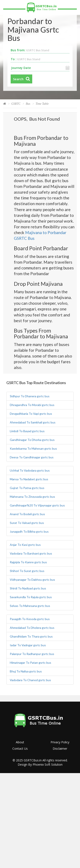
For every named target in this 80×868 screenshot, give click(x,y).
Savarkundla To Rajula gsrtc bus (31, 597)
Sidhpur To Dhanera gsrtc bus (30, 396)
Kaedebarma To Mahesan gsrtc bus (33, 448)
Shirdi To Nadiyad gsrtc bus (28, 588)
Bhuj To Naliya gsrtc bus (26, 671)
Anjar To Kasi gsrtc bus (25, 545)
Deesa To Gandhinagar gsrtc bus (32, 457)
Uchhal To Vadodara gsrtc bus (30, 470)
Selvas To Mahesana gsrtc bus (30, 606)
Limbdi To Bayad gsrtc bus (27, 431)
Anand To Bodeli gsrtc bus (27, 514)
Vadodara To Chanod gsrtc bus (30, 680)
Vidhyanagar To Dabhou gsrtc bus (32, 580)
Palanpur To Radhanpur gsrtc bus (32, 654)
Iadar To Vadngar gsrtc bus (28, 645)
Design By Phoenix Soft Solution (40, 764)
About (20, 742)
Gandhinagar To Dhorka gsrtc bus (32, 440)
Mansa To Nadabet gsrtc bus (29, 479)
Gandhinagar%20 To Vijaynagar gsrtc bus (37, 505)
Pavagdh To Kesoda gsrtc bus (30, 619)
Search (18, 79)
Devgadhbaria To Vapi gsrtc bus (31, 414)
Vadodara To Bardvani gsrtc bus (31, 553)
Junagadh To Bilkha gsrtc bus (29, 531)
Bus (28, 104)
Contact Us (20, 749)
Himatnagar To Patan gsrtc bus (31, 663)
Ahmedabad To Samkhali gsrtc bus (33, 422)
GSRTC (16, 104)
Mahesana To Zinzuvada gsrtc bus (32, 497)
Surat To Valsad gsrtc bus (27, 523)
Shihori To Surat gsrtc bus (27, 571)
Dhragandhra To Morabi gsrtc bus (32, 405)
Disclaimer (60, 749)
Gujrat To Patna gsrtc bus (27, 488)
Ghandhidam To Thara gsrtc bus (31, 636)
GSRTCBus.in (33, 760)
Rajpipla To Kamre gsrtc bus (28, 562)
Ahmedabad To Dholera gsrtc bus (32, 628)
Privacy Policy (60, 742)
